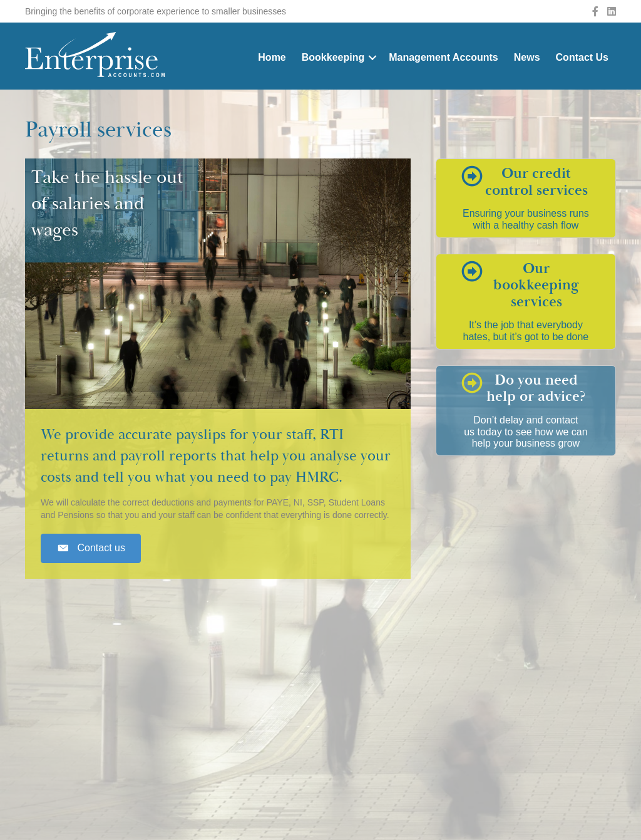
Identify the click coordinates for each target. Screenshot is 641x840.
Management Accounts (444, 57)
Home (272, 57)
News (527, 57)
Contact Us (582, 57)
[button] (91, 548)
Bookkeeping (333, 57)
